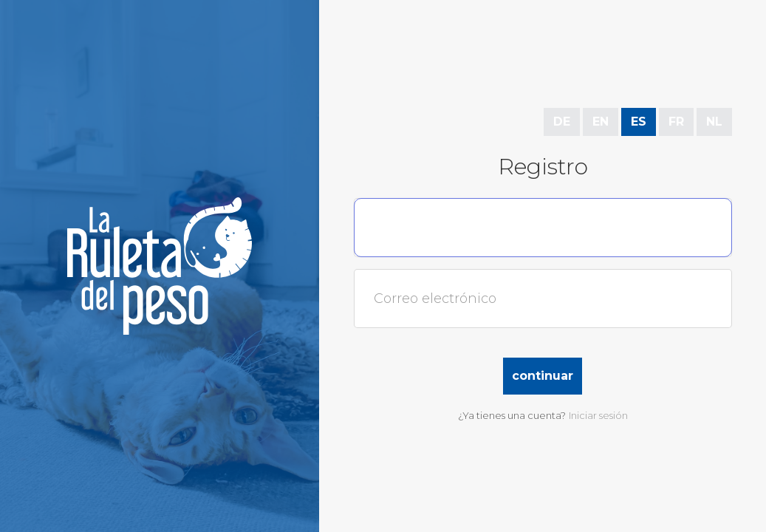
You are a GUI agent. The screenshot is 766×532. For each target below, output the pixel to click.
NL (714, 122)
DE (562, 122)
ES (639, 122)
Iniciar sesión (598, 415)
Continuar (543, 376)
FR (676, 122)
